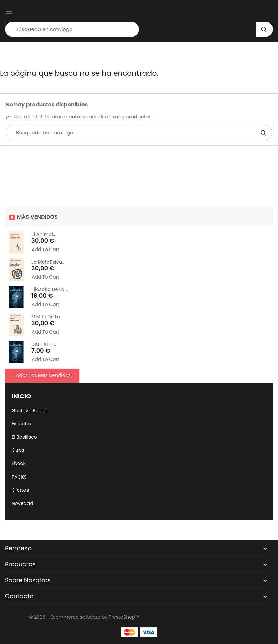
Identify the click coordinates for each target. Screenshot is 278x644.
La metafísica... (48, 262)
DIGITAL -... (44, 344)
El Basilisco (24, 437)
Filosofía (21, 424)
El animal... (44, 234)
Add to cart (45, 250)
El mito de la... (47, 317)
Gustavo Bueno (30, 411)
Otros (18, 450)
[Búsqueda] (72, 29)
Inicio (21, 396)
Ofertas (20, 490)
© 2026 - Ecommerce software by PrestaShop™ (84, 617)
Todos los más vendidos (42, 375)
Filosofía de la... (49, 289)
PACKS (19, 477)
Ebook (19, 463)
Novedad (22, 503)
